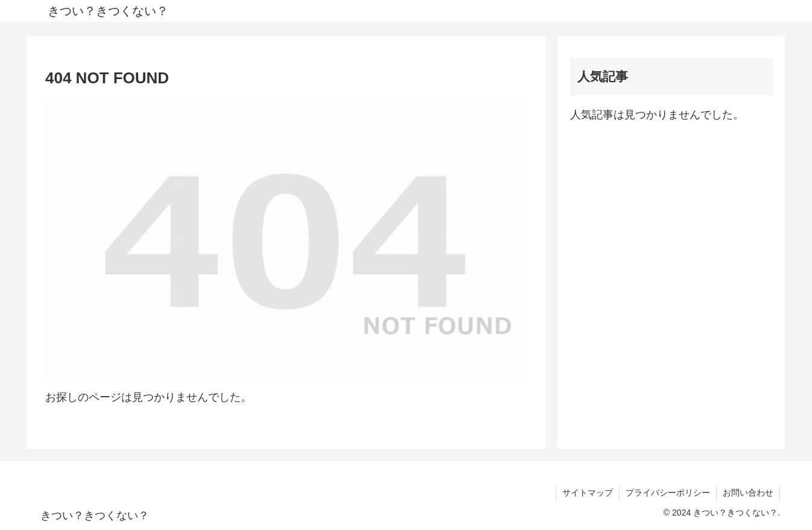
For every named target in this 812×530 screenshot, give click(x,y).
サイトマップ (588, 493)
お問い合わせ (748, 493)
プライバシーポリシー (668, 493)
